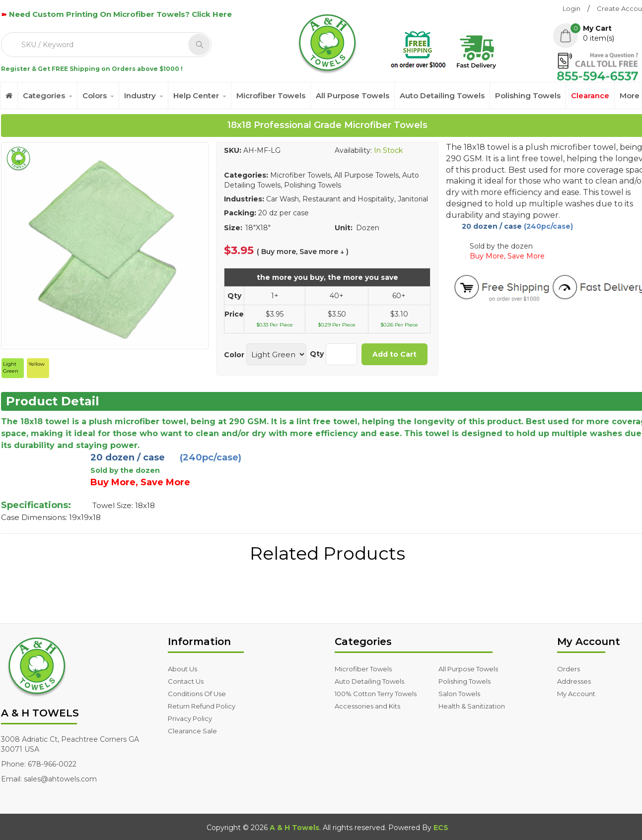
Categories (44, 96)
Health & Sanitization (472, 706)
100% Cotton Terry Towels (376, 694)
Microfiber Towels (271, 96)
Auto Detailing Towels (442, 96)
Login (571, 8)
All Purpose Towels (353, 96)
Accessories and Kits (367, 706)
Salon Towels (459, 694)
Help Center (196, 96)
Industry (140, 96)
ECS (441, 828)
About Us (182, 669)
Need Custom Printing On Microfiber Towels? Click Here (120, 14)
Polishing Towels (528, 96)
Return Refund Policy (202, 706)
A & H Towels (294, 828)
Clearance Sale (192, 731)
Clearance (590, 96)
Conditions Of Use (197, 694)
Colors (95, 96)
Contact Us (186, 681)
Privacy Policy (190, 718)
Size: (233, 228)
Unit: (344, 228)
